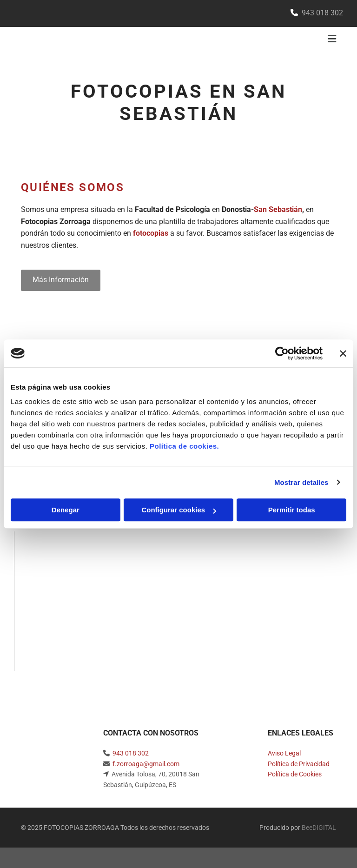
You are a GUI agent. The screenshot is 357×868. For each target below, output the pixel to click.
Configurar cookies (179, 510)
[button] (61, 280)
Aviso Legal (284, 753)
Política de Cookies (295, 774)
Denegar (66, 510)
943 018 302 (131, 753)
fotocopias (151, 233)
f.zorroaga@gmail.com (146, 764)
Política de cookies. (184, 446)
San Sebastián (278, 209)
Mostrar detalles (301, 482)
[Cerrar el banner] (343, 353)
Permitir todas (292, 510)
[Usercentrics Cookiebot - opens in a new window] (282, 353)
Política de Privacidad (299, 764)
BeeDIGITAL (319, 828)
